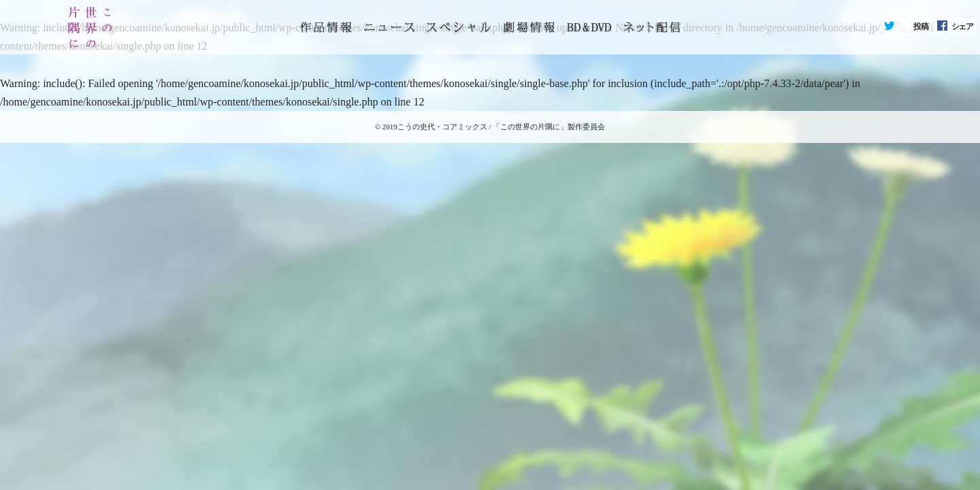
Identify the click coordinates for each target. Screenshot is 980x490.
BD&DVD (589, 27)
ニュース (389, 27)
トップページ (326, 27)
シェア (962, 27)
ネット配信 (652, 27)
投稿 (921, 27)
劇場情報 (529, 27)
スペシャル (459, 27)
